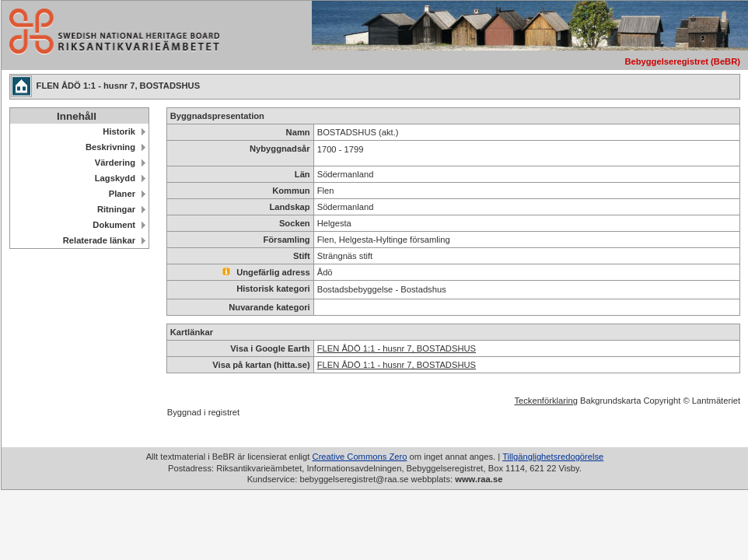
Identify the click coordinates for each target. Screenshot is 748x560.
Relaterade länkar (99, 240)
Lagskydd (115, 178)
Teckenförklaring (545, 401)
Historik (119, 131)
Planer (122, 194)
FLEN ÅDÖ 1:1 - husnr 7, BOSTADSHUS (397, 348)
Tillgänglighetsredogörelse (553, 457)
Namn (298, 132)
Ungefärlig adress (266, 272)
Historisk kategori (273, 289)
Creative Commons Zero (360, 457)
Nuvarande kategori (269, 307)
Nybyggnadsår (280, 149)
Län (302, 174)
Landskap (289, 207)
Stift (302, 256)
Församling (286, 240)
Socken (295, 223)
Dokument (114, 225)
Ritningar (116, 209)
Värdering (115, 163)
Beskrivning (110, 147)
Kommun (291, 191)
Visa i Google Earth (270, 348)
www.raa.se (479, 479)
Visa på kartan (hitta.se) (261, 365)
